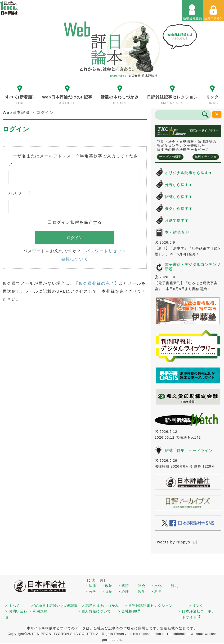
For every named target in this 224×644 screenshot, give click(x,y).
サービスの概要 (170, 157)
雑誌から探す (179, 196)
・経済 (123, 586)
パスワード (20, 193)
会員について (75, 259)
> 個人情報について (94, 611)
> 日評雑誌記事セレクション (149, 606)
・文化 (156, 586)
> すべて (13, 606)
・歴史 (173, 586)
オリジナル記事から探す (189, 173)
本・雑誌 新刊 (177, 232)
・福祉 (107, 592)
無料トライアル (206, 157)
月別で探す (177, 220)
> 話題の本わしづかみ (100, 606)
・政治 (107, 586)
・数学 (140, 592)
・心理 (123, 592)
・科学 (156, 592)
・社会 (140, 586)
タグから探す (179, 208)
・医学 (91, 592)
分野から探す (179, 185)
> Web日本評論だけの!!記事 (54, 606)
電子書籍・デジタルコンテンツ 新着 (192, 267)
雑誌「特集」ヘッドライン (189, 450)
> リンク (196, 606)
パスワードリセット (106, 251)
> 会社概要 (129, 611)
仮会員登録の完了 (97, 283)
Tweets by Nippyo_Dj (176, 542)
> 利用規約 (39, 611)
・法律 (91, 586)
